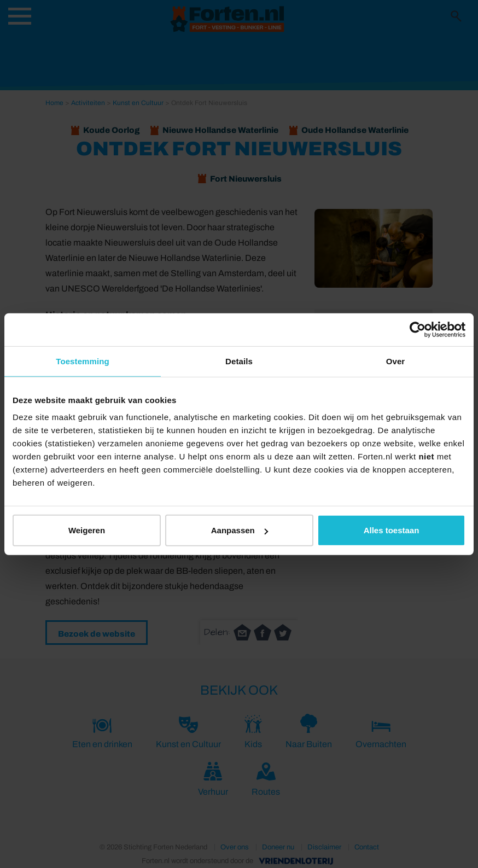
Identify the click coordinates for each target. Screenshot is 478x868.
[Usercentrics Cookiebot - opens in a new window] (418, 329)
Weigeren (87, 530)
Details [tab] (239, 361)
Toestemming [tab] (83, 361)
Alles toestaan (392, 530)
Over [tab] (396, 361)
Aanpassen (240, 530)
